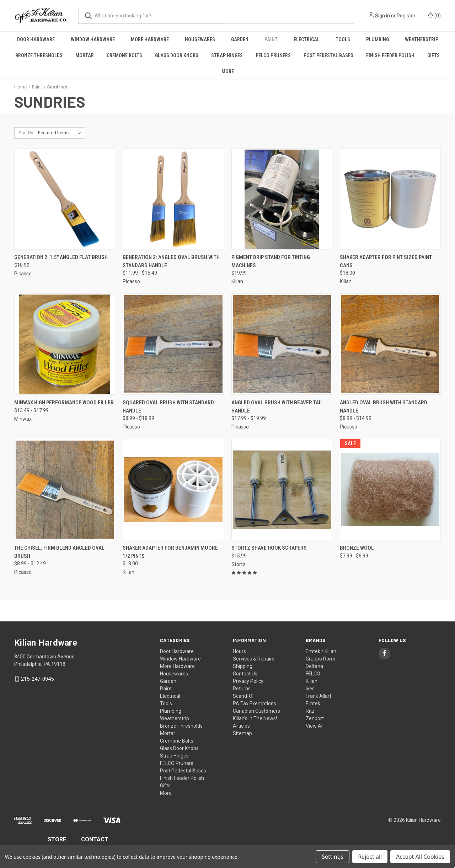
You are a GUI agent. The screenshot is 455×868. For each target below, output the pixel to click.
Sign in (382, 16)
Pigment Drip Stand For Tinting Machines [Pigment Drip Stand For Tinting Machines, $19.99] (271, 261)
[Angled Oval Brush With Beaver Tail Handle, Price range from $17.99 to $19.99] (282, 344)
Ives (310, 689)
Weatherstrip (422, 39)
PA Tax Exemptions (255, 703)
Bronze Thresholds (39, 55)
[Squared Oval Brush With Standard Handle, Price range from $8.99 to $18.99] (173, 344)
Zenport (315, 718)
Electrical (307, 39)
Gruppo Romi (320, 659)
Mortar (85, 55)
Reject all (370, 857)
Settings (333, 857)
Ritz (310, 711)
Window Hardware (93, 39)
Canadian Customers (256, 711)
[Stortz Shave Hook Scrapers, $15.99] (282, 489)
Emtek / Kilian (321, 651)
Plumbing (378, 39)
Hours (239, 651)
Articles (241, 726)
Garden (240, 39)
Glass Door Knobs (177, 55)
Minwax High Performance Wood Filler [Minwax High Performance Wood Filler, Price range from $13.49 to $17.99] (64, 403)
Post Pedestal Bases (328, 55)
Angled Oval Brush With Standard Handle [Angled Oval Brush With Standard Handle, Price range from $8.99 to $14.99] (384, 407)
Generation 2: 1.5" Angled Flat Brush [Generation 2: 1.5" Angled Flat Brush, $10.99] (61, 257)
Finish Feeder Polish (390, 55)
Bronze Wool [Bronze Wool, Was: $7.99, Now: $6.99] (357, 548)
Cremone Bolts (124, 55)
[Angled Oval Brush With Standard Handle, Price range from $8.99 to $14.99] (390, 344)
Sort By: (26, 133)
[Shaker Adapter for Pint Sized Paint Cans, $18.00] (390, 199)
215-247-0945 (37, 679)
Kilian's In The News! (255, 718)
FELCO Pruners (273, 55)
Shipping (243, 666)
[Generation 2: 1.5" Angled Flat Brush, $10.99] (65, 199)
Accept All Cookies (420, 857)
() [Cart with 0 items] (434, 15)
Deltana (314, 666)
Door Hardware (36, 39)
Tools (343, 39)
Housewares (200, 39)
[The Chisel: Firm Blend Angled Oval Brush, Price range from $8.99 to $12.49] (65, 489)
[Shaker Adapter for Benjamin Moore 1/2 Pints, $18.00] (173, 489)
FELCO (313, 674)
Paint (271, 39)
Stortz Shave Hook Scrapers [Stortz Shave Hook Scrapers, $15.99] (269, 548)
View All (315, 726)
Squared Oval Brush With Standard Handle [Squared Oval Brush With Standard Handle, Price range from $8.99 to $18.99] (168, 407)
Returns (242, 689)
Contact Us (245, 674)
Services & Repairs (254, 659)
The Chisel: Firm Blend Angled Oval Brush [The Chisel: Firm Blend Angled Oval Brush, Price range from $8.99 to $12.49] (59, 552)
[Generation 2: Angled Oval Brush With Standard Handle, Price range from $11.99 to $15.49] (173, 199)
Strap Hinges (227, 55)
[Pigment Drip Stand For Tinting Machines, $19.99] (282, 199)
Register (406, 16)
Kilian (312, 681)
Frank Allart (318, 696)
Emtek (313, 703)
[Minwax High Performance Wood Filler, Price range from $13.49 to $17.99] (65, 344)
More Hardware (150, 39)
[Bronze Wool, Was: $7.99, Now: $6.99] (390, 489)
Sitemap (242, 733)
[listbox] (61, 133)
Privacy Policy (248, 681)
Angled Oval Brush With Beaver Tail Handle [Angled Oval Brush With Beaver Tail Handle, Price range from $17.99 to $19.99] (277, 407)
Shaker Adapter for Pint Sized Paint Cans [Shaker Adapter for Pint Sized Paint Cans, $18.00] (386, 261)
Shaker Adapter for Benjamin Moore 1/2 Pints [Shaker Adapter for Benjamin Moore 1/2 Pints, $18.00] (170, 552)
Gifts (433, 55)
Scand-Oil (244, 696)
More (228, 71)
